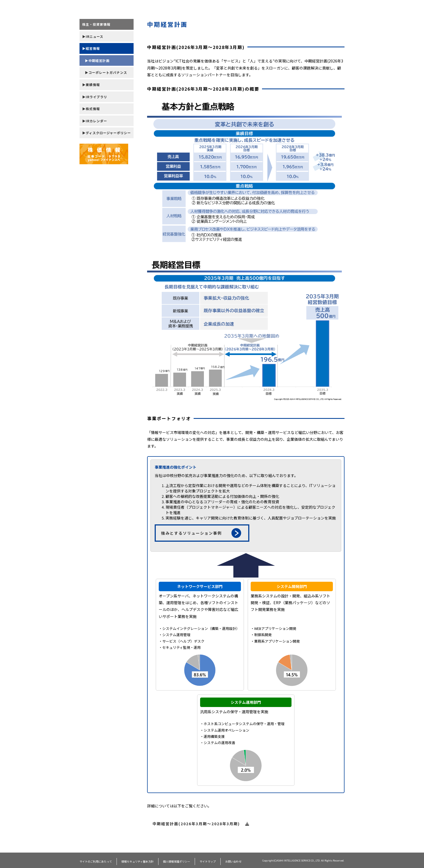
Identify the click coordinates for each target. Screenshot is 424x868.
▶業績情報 (91, 85)
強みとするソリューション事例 (201, 533)
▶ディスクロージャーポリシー (107, 133)
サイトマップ (208, 861)
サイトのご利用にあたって (96, 861)
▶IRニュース (93, 36)
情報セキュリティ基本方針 (138, 861)
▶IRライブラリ (95, 97)
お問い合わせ (233, 861)
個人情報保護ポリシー (177, 861)
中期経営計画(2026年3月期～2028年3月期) (201, 824)
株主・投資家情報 (96, 24)
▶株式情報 (91, 109)
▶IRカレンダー (95, 121)
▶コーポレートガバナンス (106, 72)
